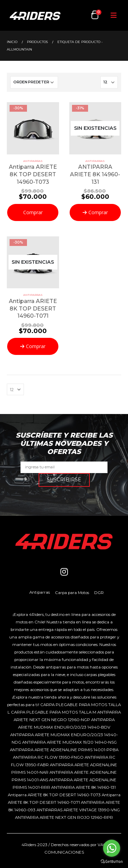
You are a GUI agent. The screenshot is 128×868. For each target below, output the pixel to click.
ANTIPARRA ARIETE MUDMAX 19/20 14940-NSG (69, 742)
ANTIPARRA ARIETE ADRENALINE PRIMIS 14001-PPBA (64, 750)
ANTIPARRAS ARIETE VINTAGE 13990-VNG (78, 810)
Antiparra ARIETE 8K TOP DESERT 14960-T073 (54, 795)
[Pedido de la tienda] (34, 82)
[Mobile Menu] (114, 15)
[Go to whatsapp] (112, 848)
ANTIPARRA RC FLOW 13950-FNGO (48, 757)
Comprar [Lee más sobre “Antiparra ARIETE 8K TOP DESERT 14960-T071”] (36, 346)
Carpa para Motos (72, 593)
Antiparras (33, 161)
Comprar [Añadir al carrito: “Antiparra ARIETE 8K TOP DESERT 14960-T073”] (33, 212)
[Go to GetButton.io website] (112, 861)
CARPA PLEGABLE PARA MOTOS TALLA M (54, 712)
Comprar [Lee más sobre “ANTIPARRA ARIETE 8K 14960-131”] (98, 212)
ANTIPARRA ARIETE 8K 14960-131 (83, 787)
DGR (99, 593)
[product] (33, 128)
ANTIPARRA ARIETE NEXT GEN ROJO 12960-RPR (64, 817)
